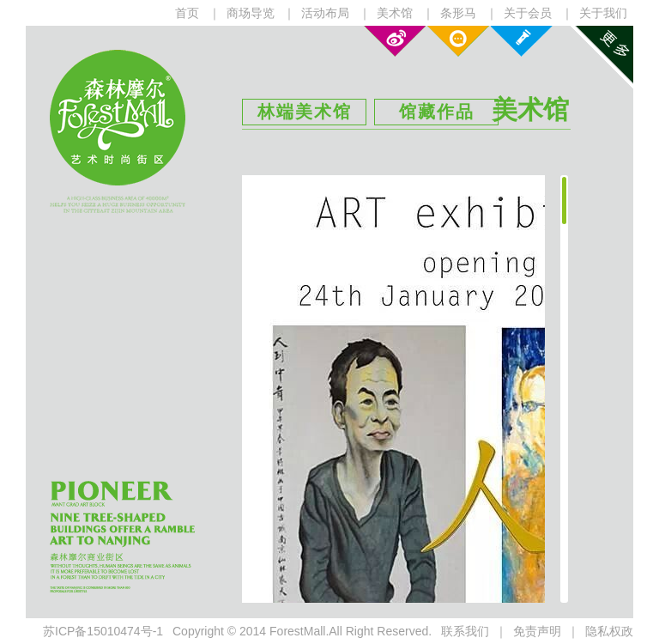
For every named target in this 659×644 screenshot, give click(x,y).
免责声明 (537, 631)
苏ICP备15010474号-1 (103, 631)
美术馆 (395, 13)
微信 (458, 41)
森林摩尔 (118, 118)
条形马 (458, 13)
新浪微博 (395, 41)
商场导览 (251, 13)
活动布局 (325, 13)
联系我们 (465, 631)
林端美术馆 (305, 112)
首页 (187, 13)
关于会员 (528, 13)
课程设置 (522, 41)
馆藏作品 (437, 112)
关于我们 (603, 13)
